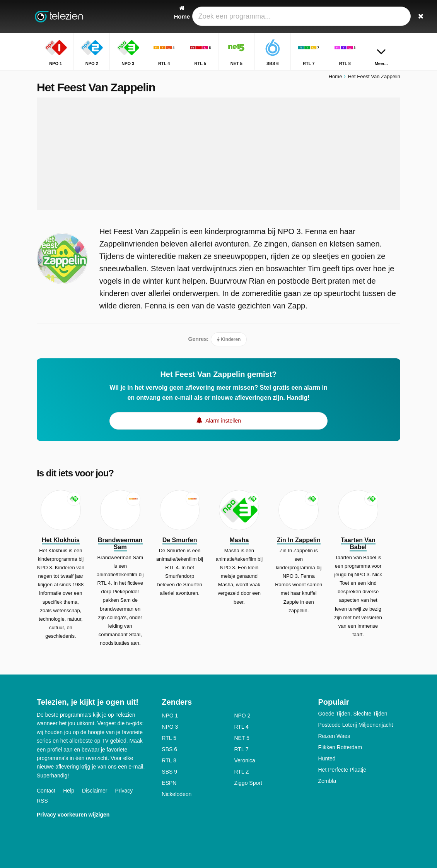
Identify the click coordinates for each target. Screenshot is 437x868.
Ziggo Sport (248, 783)
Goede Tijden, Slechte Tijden (353, 714)
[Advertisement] (218, 154)
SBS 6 (169, 749)
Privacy (124, 791)
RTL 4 (241, 727)
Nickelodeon (177, 794)
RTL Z (241, 772)
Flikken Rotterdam (340, 747)
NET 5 (242, 738)
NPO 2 (242, 716)
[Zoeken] (396, 16)
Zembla (327, 781)
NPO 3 (170, 727)
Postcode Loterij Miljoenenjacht (355, 725)
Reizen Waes (334, 736)
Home (335, 76)
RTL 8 (169, 760)
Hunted (327, 758)
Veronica (244, 760)
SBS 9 (169, 772)
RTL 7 (241, 749)
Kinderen (229, 339)
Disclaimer (95, 791)
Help (69, 791)
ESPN (169, 783)
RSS (42, 801)
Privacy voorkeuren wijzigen (73, 815)
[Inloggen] (377, 16)
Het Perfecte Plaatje (342, 770)
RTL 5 (169, 738)
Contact (46, 791)
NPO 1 (170, 716)
